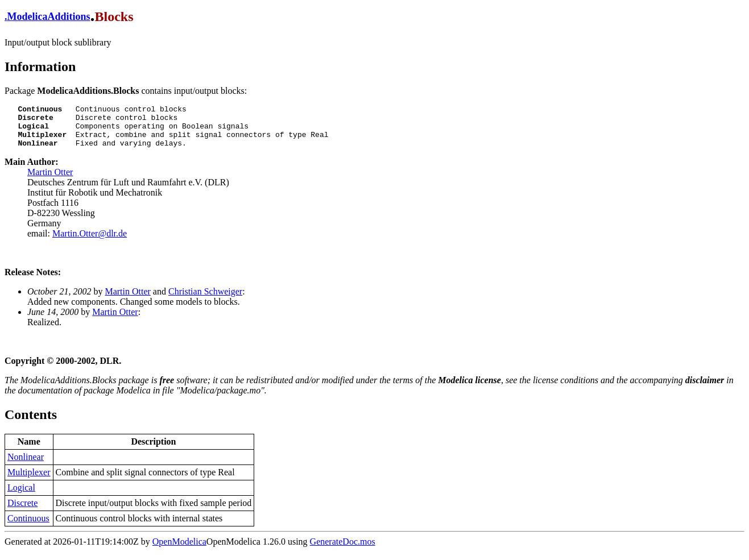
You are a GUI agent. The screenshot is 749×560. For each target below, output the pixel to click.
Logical (21, 496)
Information (40, 67)
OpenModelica (179, 550)
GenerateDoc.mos (343, 550)
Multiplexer (29, 481)
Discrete (22, 511)
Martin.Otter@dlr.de (90, 242)
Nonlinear (26, 465)
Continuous (28, 527)
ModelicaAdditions (49, 16)
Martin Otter (50, 181)
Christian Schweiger (205, 300)
